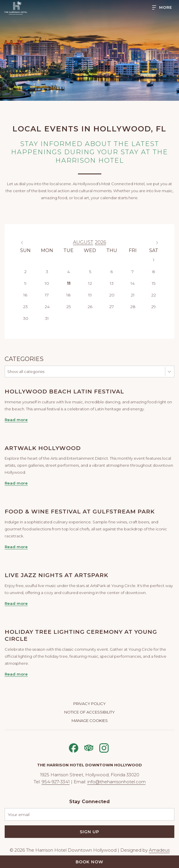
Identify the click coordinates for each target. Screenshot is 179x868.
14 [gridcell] (133, 283)
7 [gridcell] (133, 272)
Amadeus (159, 850)
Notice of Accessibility (90, 712)
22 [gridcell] (154, 295)
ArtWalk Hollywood (43, 448)
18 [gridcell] (68, 295)
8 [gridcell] (154, 272)
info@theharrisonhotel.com (117, 782)
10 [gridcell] (47, 283)
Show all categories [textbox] (26, 371)
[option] (90, 243)
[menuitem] (90, 704)
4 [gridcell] (68, 272)
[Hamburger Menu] (160, 7)
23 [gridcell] (25, 307)
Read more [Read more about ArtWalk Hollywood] (16, 483)
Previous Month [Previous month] (23, 243)
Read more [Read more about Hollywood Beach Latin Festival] (16, 420)
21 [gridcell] (133, 295)
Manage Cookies (90, 721)
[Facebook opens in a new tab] (74, 747)
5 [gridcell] (90, 272)
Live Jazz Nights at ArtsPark (57, 575)
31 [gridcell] (47, 318)
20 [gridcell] (112, 295)
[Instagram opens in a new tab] (104, 747)
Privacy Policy (90, 704)
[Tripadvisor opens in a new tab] (89, 747)
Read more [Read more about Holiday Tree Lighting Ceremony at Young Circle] (16, 674)
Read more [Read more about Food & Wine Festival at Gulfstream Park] (16, 547)
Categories (24, 359)
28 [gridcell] (133, 307)
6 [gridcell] (112, 272)
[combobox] (90, 371)
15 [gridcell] (154, 283)
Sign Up (90, 832)
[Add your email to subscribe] (90, 814)
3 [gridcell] (47, 272)
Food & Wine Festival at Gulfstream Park (80, 512)
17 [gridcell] (47, 295)
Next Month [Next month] (159, 243)
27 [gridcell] (112, 307)
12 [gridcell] (90, 283)
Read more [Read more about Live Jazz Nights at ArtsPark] (16, 603)
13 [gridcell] (112, 283)
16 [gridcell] (25, 295)
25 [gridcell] (68, 307)
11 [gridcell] (69, 283)
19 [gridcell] (90, 295)
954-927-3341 (56, 782)
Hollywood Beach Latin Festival (64, 392)
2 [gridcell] (25, 272)
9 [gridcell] (25, 283)
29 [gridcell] (154, 307)
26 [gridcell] (90, 307)
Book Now (90, 862)
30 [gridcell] (26, 318)
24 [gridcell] (47, 307)
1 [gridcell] (154, 260)
